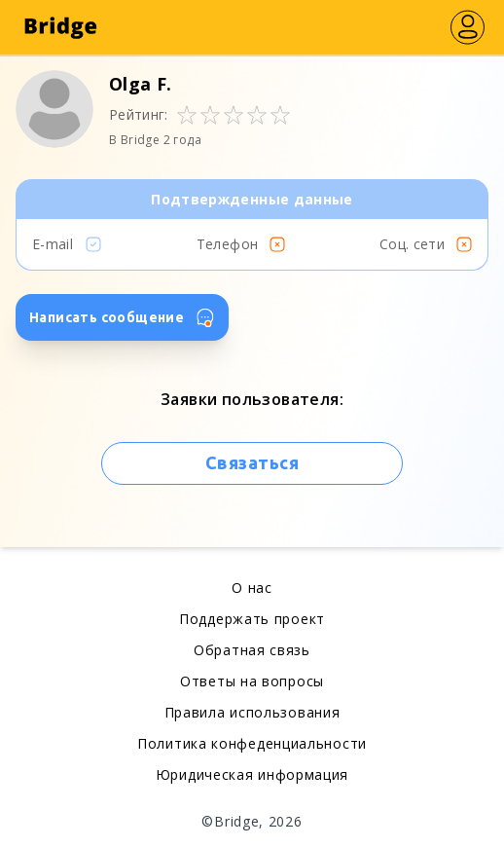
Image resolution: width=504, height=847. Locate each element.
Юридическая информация (252, 774)
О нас (252, 588)
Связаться (252, 462)
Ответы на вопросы (252, 681)
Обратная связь (252, 650)
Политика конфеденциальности (252, 743)
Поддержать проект (252, 619)
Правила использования (252, 712)
